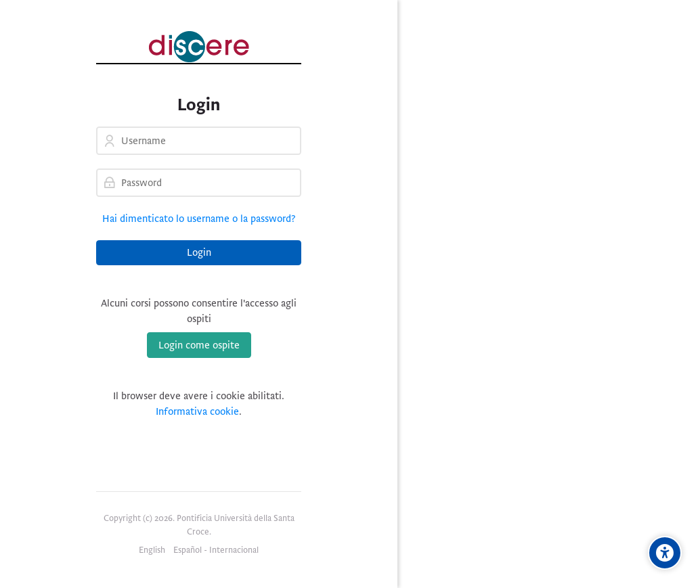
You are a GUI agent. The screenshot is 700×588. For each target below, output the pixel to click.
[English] (152, 551)
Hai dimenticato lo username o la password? (199, 219)
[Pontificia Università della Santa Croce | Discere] (199, 47)
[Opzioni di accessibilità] (665, 553)
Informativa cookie (197, 411)
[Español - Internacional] (216, 551)
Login (199, 252)
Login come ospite (199, 345)
